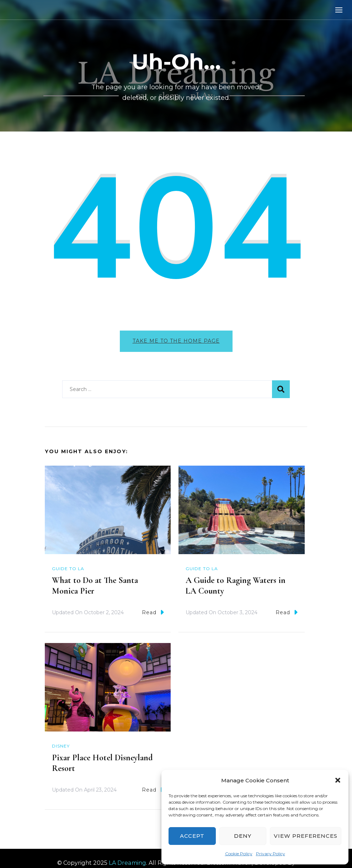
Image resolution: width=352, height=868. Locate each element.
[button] (338, 780)
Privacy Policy (271, 854)
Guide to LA (68, 569)
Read (153, 612)
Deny (243, 836)
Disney (61, 746)
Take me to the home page (176, 341)
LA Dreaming (127, 863)
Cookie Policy (239, 854)
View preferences (306, 836)
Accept (192, 836)
